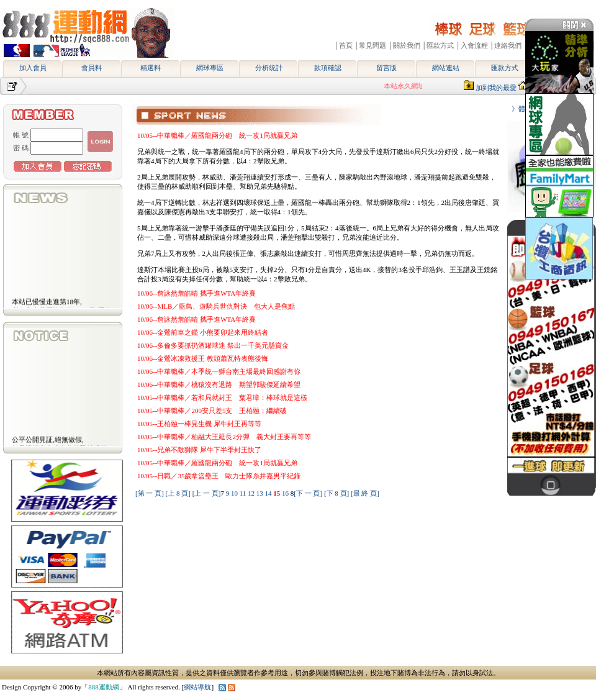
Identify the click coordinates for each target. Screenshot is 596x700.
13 (261, 493)
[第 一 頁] (150, 493)
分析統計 (269, 68)
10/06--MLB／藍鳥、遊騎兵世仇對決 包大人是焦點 (216, 306)
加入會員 (33, 68)
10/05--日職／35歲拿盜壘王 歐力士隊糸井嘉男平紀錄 (219, 476)
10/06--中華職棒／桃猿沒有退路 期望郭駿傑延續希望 (219, 384)
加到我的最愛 (496, 88)
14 (269, 493)
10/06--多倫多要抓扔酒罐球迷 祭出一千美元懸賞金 (213, 345)
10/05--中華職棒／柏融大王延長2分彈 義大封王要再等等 (224, 437)
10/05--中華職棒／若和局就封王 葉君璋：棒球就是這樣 (222, 398)
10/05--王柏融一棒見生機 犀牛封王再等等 (199, 424)
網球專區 (210, 68)
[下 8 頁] (336, 493)
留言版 (386, 68)
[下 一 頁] (308, 493)
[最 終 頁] (365, 493)
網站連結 (446, 68)
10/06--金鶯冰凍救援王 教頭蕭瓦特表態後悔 (203, 358)
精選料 (151, 68)
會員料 (92, 68)
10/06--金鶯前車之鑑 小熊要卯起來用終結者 (203, 332)
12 (252, 493)
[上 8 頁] (178, 493)
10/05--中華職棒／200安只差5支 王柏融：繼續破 (212, 411)
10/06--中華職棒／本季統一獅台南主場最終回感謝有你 (219, 371)
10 (235, 493)
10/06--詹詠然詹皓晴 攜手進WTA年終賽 (196, 293)
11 (244, 493)
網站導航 (197, 687)
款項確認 (328, 68)
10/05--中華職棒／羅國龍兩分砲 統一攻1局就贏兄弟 (217, 135)
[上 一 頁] (207, 493)
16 (286, 493)
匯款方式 (505, 68)
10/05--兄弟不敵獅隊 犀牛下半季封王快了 (199, 450)
